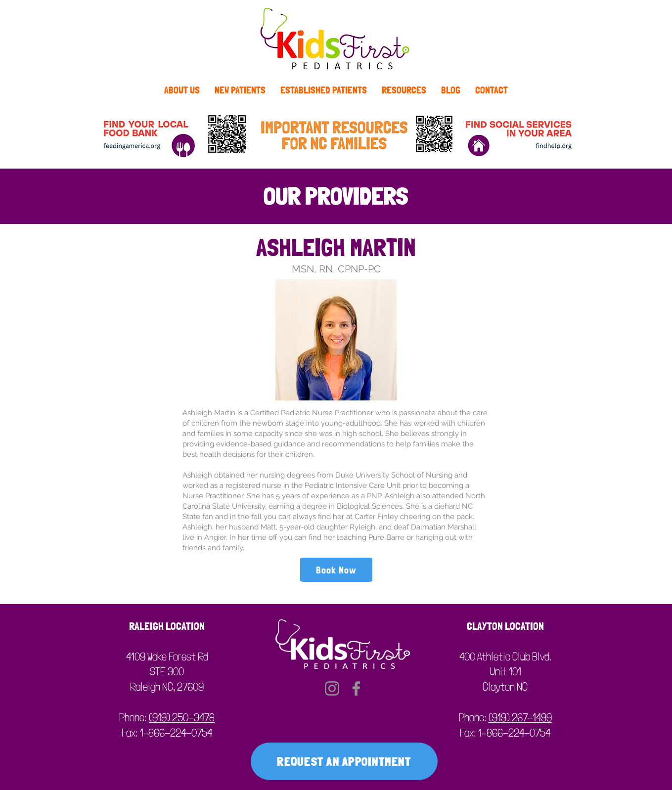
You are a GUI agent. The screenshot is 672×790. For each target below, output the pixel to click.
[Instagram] (332, 688)
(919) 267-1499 (520, 717)
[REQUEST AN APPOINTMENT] (344, 761)
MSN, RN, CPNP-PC (336, 269)
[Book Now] (336, 570)
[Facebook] (356, 688)
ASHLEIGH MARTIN (336, 247)
